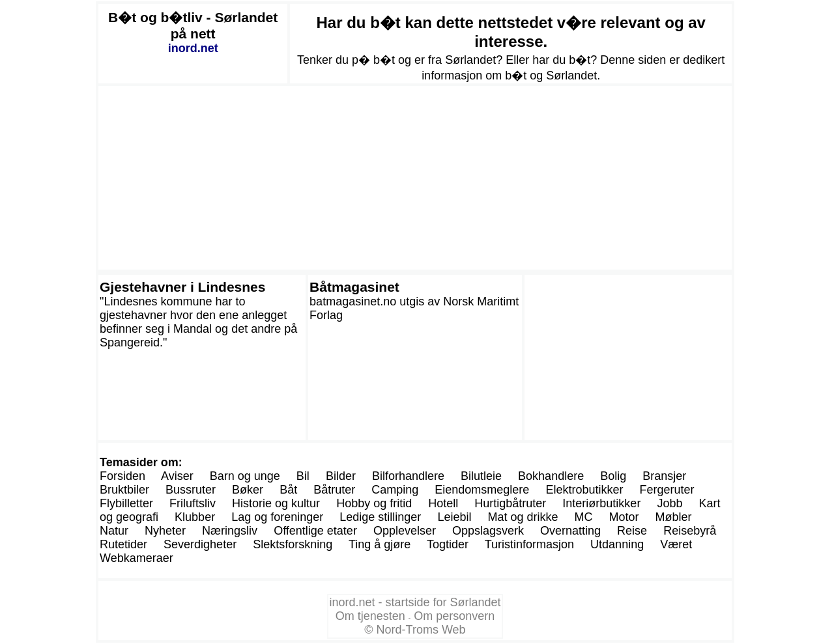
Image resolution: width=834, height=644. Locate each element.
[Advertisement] (415, 178)
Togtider (448, 544)
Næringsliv (230, 531)
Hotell (443, 503)
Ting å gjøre (380, 544)
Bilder (341, 476)
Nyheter (165, 531)
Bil (303, 476)
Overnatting (570, 531)
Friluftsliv (193, 503)
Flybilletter (126, 503)
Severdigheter (200, 544)
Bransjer (664, 476)
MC (584, 517)
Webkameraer (137, 558)
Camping (395, 490)
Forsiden (122, 476)
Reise (632, 531)
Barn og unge (245, 476)
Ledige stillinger (380, 517)
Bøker (248, 490)
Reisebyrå (690, 531)
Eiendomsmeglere (482, 490)
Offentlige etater (315, 531)
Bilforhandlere (408, 476)
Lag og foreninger (277, 517)
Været (676, 544)
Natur (114, 531)
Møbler (674, 517)
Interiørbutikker (601, 503)
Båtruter (334, 490)
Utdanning (617, 544)
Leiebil (454, 517)
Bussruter (191, 490)
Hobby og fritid (374, 503)
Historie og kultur (276, 503)
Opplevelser (405, 531)
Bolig (613, 476)
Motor (624, 517)
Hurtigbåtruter (510, 503)
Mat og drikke (523, 517)
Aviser (177, 476)
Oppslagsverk (488, 531)
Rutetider (123, 544)
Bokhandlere (551, 476)
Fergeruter (667, 490)
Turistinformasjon (529, 544)
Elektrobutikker (584, 490)
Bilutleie (481, 476)
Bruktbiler (124, 490)
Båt (288, 490)
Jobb (669, 503)
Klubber (195, 517)
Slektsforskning (293, 544)
